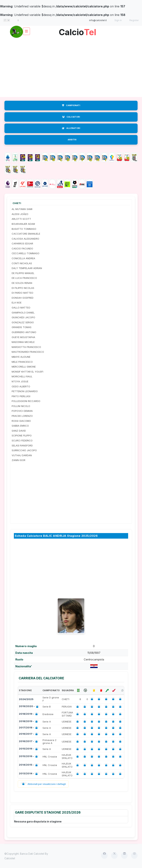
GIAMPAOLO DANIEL (23, 313)
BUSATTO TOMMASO (24, 229)
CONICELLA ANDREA (23, 258)
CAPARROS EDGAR (22, 243)
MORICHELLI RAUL (22, 376)
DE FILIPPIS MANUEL (23, 273)
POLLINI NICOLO (21, 406)
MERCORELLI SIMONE (24, 367)
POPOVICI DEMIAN (22, 411)
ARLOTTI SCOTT (21, 219)
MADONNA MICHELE (23, 342)
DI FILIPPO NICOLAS (23, 288)
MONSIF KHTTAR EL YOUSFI (27, 372)
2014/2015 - (29, 765)
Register (134, 20)
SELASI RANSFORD (22, 445)
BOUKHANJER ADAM (23, 224)
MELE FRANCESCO (22, 362)
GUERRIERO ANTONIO (24, 332)
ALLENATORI (71, 128)
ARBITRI (72, 140)
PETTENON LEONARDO (25, 391)
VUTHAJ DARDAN (22, 455)
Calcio (77, 31)
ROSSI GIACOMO (21, 421)
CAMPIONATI (71, 105)
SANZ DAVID (19, 431)
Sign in (118, 20)
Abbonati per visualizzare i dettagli (43, 784)
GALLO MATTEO (21, 308)
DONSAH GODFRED (23, 298)
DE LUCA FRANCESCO (24, 278)
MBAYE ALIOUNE (21, 357)
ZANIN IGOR (18, 460)
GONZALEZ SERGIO (23, 322)
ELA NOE (17, 303)
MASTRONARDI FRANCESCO (28, 352)
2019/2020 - (29, 707)
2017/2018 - (29, 728)
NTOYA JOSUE (20, 381)
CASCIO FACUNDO (22, 248)
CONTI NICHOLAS (22, 263)
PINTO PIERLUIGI (21, 396)
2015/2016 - (29, 749)
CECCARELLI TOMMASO (26, 253)
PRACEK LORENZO (22, 416)
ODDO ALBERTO (21, 386)
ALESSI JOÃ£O (20, 214)
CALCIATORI (71, 117)
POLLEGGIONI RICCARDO (26, 401)
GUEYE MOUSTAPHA (23, 337)
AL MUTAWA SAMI (22, 209)
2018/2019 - (29, 714)
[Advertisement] (71, 67)
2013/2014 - (29, 774)
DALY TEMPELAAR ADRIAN (27, 268)
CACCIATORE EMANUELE (26, 234)
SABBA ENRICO (20, 426)
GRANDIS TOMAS (22, 327)
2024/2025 (26, 699)
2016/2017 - (29, 734)
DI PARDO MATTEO (22, 293)
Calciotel (10, 858)
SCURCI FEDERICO (22, 440)
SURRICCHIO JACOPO (24, 450)
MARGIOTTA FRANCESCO (26, 347)
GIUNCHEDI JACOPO (23, 317)
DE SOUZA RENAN (22, 283)
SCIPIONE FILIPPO (22, 435)
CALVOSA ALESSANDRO (25, 239)
